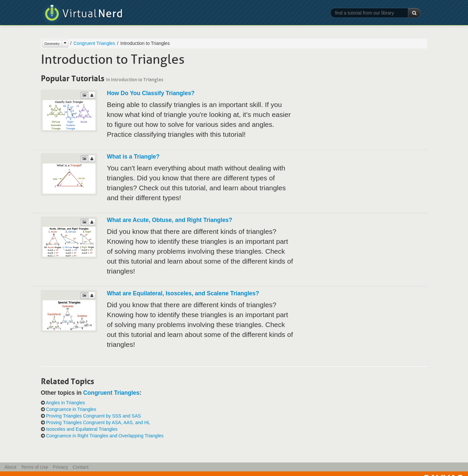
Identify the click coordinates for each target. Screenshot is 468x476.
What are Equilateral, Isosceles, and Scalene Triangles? (183, 293)
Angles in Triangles (65, 403)
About (10, 467)
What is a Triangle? (133, 157)
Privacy (60, 467)
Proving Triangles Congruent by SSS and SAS (93, 416)
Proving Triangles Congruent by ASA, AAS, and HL (98, 422)
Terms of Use (34, 467)
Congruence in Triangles (71, 409)
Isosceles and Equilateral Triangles (82, 429)
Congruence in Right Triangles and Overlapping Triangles (105, 436)
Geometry (52, 44)
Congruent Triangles (94, 43)
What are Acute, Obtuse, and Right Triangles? (170, 220)
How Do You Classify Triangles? (151, 93)
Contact (81, 467)
